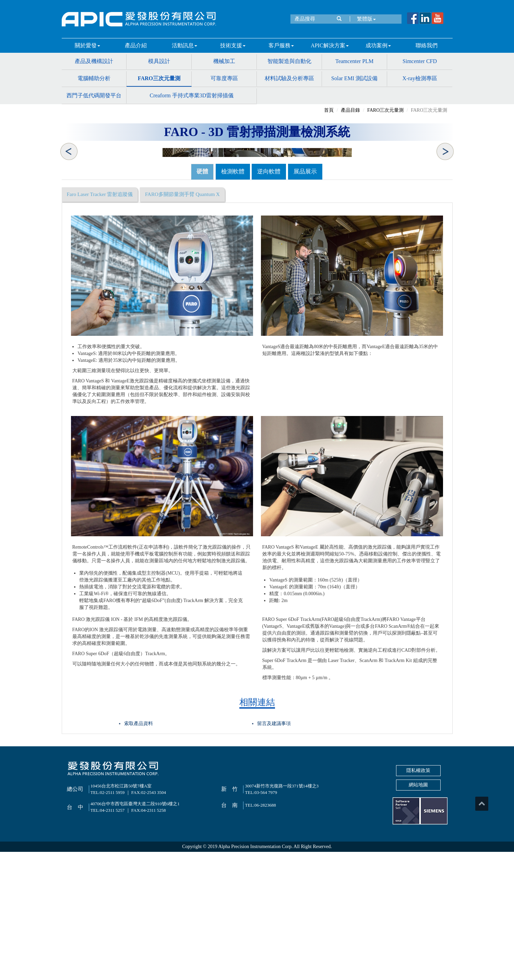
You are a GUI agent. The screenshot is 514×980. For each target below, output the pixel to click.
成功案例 (378, 45)
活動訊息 (184, 45)
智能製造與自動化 (289, 61)
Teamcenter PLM (354, 61)
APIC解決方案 (330, 45)
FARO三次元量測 (159, 78)
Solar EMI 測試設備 (354, 78)
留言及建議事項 (274, 852)
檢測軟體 (233, 300)
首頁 (329, 110)
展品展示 (305, 300)
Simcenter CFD (420, 61)
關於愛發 (87, 45)
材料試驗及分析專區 (289, 78)
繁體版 (365, 19)
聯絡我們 (427, 45)
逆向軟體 (269, 300)
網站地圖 (418, 913)
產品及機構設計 (94, 61)
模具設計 (159, 61)
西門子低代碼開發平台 (94, 95)
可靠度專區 (224, 78)
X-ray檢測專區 (420, 78)
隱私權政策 (418, 899)
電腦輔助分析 (94, 78)
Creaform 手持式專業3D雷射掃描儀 (192, 95)
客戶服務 (281, 45)
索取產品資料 (139, 852)
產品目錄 (350, 110)
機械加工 (224, 61)
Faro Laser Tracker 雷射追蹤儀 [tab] (100, 322)
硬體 (202, 300)
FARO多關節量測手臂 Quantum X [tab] (182, 322)
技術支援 (233, 45)
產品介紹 (136, 45)
